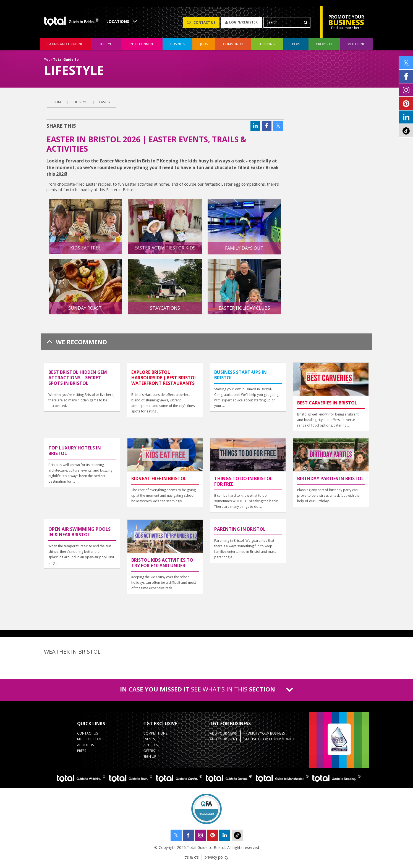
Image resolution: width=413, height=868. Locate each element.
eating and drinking (66, 47)
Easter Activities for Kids (165, 250)
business (178, 47)
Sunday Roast (86, 311)
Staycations (165, 311)
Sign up (150, 759)
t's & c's (192, 860)
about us (85, 747)
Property (324, 47)
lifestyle (106, 47)
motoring (356, 47)
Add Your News (223, 736)
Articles (151, 747)
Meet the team (89, 742)
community (233, 47)
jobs (204, 47)
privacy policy (216, 860)
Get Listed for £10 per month (269, 742)
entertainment (142, 47)
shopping (267, 47)
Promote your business (264, 736)
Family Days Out (244, 251)
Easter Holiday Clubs (244, 311)
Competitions (155, 736)
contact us (87, 736)
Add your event (224, 742)
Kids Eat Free (85, 250)
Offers (149, 753)
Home (58, 105)
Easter (105, 105)
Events (149, 742)
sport (296, 47)
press (82, 753)
